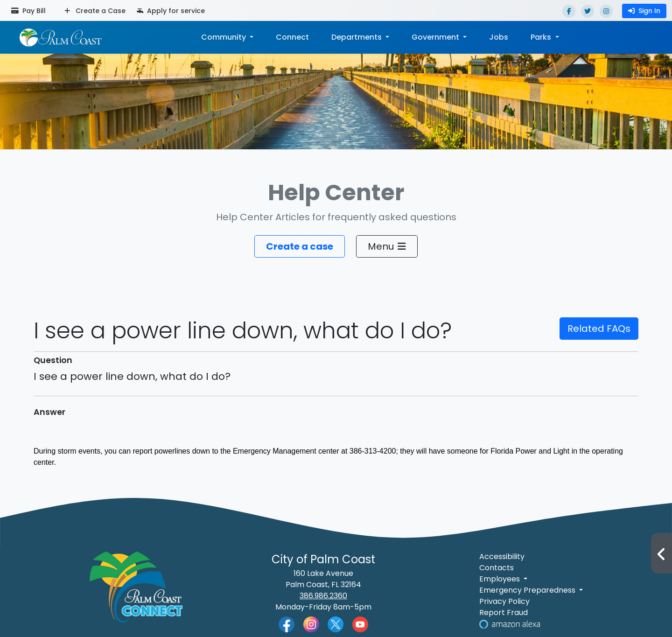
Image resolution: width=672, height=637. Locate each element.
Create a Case (95, 11)
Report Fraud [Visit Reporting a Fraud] (504, 612)
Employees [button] (500, 579)
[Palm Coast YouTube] (360, 624)
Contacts (497, 568)
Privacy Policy (504, 601)
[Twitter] (588, 11)
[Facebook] (569, 11)
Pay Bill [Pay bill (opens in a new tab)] (28, 11)
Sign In (644, 11)
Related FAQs (599, 329)
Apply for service (171, 11)
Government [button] (436, 37)
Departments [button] (357, 37)
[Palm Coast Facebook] (287, 624)
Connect (292, 37)
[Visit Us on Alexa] (510, 624)
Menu (387, 246)
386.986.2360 (323, 596)
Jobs (499, 37)
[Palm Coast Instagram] (311, 624)
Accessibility (502, 556)
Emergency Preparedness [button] (528, 590)
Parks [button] (542, 37)
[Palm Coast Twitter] (336, 624)
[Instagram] (606, 11)
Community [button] (224, 37)
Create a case (300, 246)
